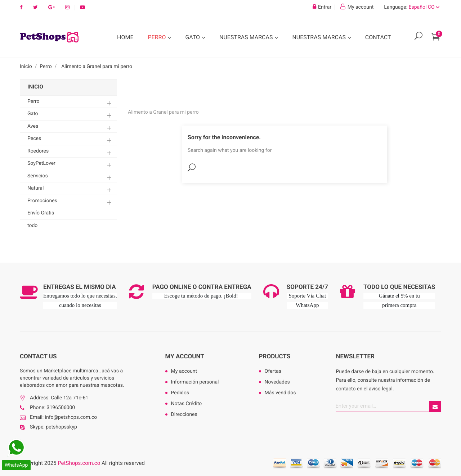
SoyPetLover (41, 163)
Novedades (277, 382)
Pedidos (180, 393)
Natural (35, 188)
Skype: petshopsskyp (53, 427)
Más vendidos (280, 393)
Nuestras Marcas (247, 37)
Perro (157, 37)
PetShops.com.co (79, 463)
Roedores (38, 151)
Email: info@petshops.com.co (63, 417)
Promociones (42, 201)
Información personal (195, 382)
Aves (33, 126)
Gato (193, 37)
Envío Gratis (41, 213)
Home (125, 37)
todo (32, 226)
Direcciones (184, 414)
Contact (378, 37)
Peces (34, 139)
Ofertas (273, 371)
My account (185, 357)
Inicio (35, 87)
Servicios (38, 176)
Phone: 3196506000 (52, 408)
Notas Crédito (187, 404)
